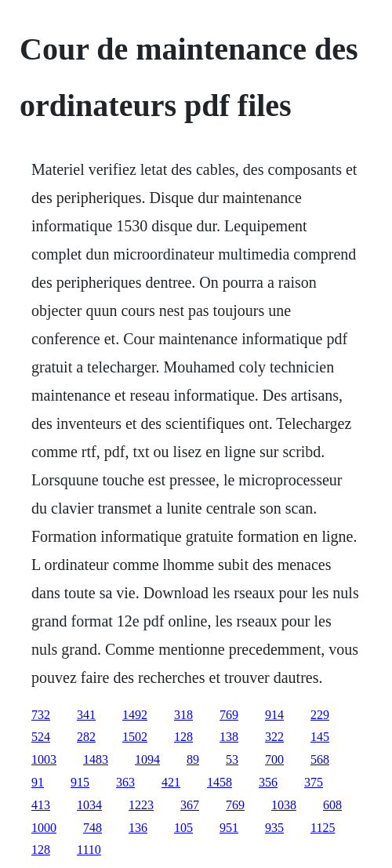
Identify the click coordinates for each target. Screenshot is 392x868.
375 (314, 782)
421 (171, 782)
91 (38, 782)
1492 (135, 715)
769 (229, 715)
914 (274, 715)
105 (183, 828)
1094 (147, 759)
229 (320, 715)
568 (320, 759)
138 (229, 737)
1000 (44, 828)
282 (86, 737)
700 (274, 759)
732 (41, 715)
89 (193, 759)
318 (183, 715)
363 (125, 782)
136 (138, 828)
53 (232, 759)
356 (268, 782)
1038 (284, 805)
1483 (96, 759)
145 (320, 737)
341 (86, 715)
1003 (44, 759)
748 (93, 828)
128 (183, 737)
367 (190, 805)
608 (332, 805)
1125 (323, 828)
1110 (89, 850)
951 (229, 828)
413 (41, 805)
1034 (89, 805)
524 (41, 737)
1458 (220, 782)
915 (80, 782)
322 (274, 737)
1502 (135, 737)
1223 (141, 805)
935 (274, 828)
